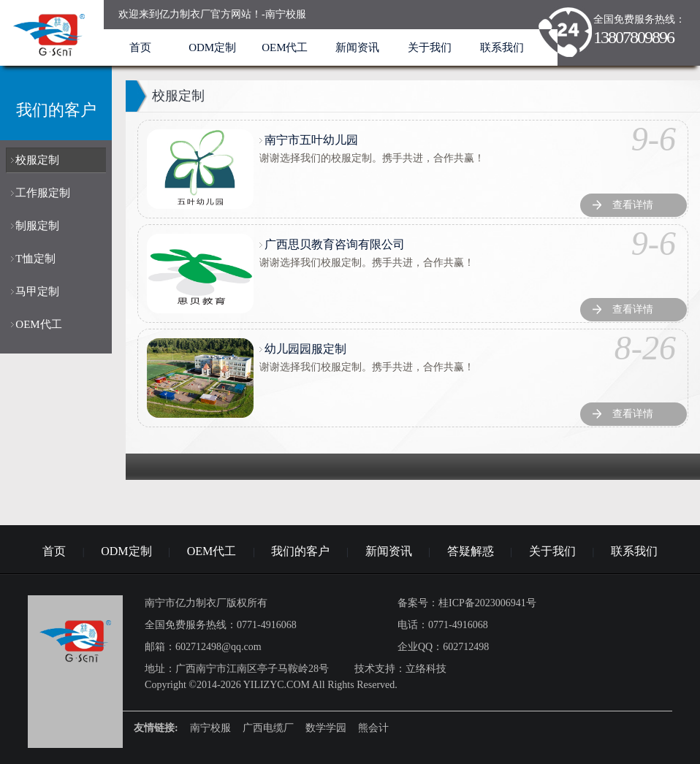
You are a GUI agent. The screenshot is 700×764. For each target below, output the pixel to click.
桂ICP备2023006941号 (487, 603)
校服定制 (37, 160)
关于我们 (430, 47)
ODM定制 (212, 47)
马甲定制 (37, 291)
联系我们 (502, 47)
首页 (140, 47)
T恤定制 (35, 259)
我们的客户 (300, 551)
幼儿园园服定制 (305, 349)
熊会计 (373, 728)
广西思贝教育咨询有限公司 (335, 244)
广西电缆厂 (268, 728)
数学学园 (326, 728)
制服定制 (37, 226)
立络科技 (426, 669)
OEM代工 (285, 47)
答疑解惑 (471, 551)
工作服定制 (43, 193)
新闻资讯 (357, 47)
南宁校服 (210, 728)
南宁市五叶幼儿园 (311, 140)
